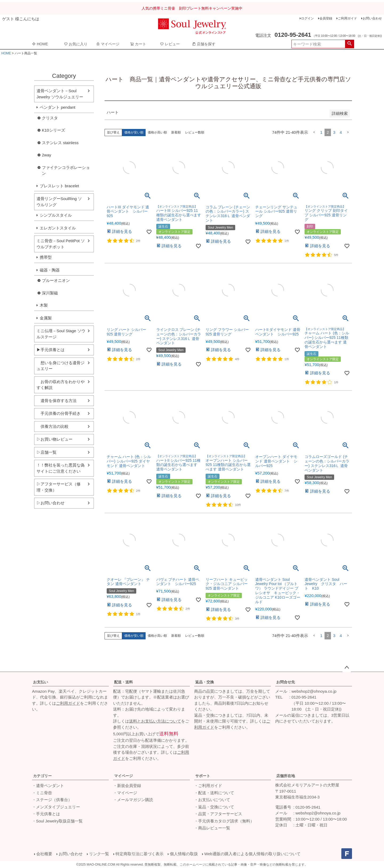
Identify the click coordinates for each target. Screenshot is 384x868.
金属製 (46, 318)
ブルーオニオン (56, 280)
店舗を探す (204, 44)
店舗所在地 (286, 776)
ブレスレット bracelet (59, 186)
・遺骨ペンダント (48, 786)
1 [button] (321, 132)
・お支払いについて (212, 800)
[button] (314, 132)
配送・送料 (123, 682)
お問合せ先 (286, 682)
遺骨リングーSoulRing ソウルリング (59, 202)
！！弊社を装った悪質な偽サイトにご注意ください (61, 468)
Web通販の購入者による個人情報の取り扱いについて (252, 854)
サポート (203, 776)
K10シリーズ (53, 130)
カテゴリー (42, 776)
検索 (349, 44)
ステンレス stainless (60, 143)
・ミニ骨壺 (42, 793)
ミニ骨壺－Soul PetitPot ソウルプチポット (61, 244)
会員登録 (326, 18)
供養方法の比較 (53, 426)
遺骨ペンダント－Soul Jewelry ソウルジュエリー (60, 94)
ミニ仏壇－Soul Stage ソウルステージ (61, 334)
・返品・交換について (214, 807)
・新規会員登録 (127, 786)
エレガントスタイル (58, 228)
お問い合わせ (372, 18)
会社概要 (44, 854)
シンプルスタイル (56, 215)
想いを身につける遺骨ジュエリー (61, 366)
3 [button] (334, 132)
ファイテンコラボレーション (66, 171)
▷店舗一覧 (47, 452)
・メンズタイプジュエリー (56, 807)
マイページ (108, 44)
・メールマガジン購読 (133, 800)
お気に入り (76, 44)
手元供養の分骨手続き (59, 413)
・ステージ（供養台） (52, 800)
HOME (40, 44)
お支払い (41, 682)
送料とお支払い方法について (155, 721)
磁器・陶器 (50, 270)
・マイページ (125, 793)
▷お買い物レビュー (55, 439)
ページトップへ (347, 668)
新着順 (176, 132)
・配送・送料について (214, 793)
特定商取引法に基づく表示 (139, 854)
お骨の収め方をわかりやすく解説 (61, 385)
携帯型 (46, 257)
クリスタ (50, 118)
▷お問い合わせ (51, 503)
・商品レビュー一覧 (212, 828)
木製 (44, 305)
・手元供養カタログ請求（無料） (224, 821)
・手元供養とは (46, 814)
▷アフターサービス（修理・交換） (59, 487)
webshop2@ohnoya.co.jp (314, 691)
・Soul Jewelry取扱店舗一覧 (57, 821)
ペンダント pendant (57, 107)
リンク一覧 (99, 854)
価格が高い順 (157, 132)
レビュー (170, 44)
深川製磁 (50, 293)
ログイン (307, 18)
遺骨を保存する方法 (57, 401)
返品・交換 (205, 682)
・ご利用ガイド (208, 786)
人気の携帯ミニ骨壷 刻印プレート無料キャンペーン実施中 (192, 8)
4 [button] (341, 132)
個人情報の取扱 (184, 854)
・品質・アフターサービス (218, 814)
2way (47, 155)
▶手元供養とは (51, 350)
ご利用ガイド (347, 18)
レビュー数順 (195, 132)
